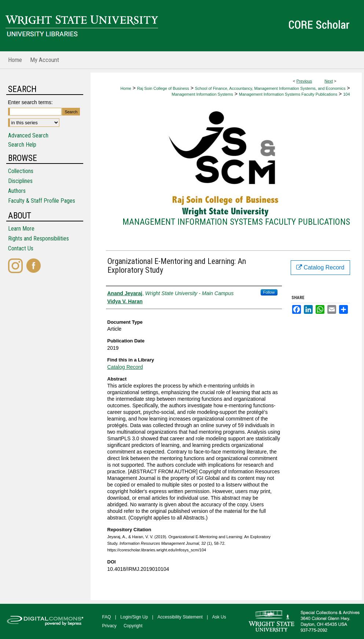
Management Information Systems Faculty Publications (288, 94)
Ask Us (219, 617)
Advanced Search (28, 135)
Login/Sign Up (134, 617)
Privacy (109, 626)
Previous (304, 81)
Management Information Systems (202, 94)
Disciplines (20, 181)
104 (346, 94)
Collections (21, 171)
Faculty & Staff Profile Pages (42, 201)
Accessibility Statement (180, 617)
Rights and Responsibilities (38, 238)
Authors (17, 191)
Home (126, 88)
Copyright (133, 626)
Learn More (21, 229)
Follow (269, 292)
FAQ (107, 617)
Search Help (22, 145)
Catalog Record (125, 367)
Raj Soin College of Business (163, 88)
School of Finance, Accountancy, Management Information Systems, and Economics (270, 88)
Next (329, 81)
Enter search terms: (30, 102)
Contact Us (21, 248)
